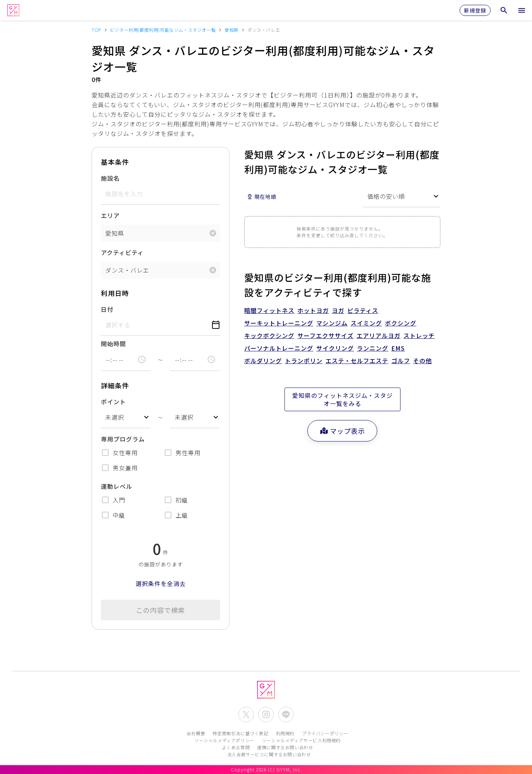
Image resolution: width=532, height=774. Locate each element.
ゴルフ (401, 361)
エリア (110, 215)
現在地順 (262, 197)
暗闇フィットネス (269, 310)
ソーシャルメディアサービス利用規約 (301, 740)
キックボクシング (269, 335)
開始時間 (113, 344)
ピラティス (363, 310)
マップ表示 (342, 431)
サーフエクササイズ (325, 335)
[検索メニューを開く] (504, 10)
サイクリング (335, 348)
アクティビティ (122, 252)
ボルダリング (263, 361)
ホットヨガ (313, 310)
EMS (398, 348)
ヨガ (338, 310)
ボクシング (401, 323)
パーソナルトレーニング (279, 348)
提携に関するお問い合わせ (285, 747)
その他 (422, 361)
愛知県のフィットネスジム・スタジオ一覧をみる (342, 399)
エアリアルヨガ (378, 335)
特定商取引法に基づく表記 (240, 733)
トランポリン (304, 361)
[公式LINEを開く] (286, 715)
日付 (107, 309)
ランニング (373, 348)
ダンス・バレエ (127, 270)
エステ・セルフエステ (357, 361)
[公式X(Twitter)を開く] (246, 715)
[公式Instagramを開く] (266, 715)
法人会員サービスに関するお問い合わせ (269, 754)
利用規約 (285, 733)
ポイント (113, 402)
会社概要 (196, 733)
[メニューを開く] (522, 10)
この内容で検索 (161, 610)
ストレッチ (419, 335)
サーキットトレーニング (279, 323)
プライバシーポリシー (325, 733)
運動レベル (117, 486)
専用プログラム (123, 439)
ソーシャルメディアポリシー (224, 740)
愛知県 (115, 233)
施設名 (110, 178)
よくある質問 (236, 747)
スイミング (366, 323)
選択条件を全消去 (161, 583)
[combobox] (126, 417)
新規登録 (475, 10)
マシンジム (332, 323)
